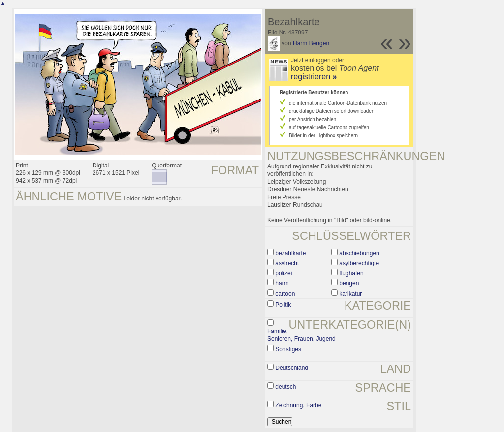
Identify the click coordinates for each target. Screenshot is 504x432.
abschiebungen (359, 253)
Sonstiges (288, 349)
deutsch (285, 387)
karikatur (350, 294)
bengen (349, 283)
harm (282, 283)
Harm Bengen (311, 43)
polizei (283, 273)
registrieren (314, 77)
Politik (283, 305)
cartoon (285, 294)
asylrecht (287, 263)
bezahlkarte (290, 253)
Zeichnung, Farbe (298, 405)
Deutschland (292, 368)
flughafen (351, 273)
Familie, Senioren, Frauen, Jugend (301, 335)
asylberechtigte (359, 263)
